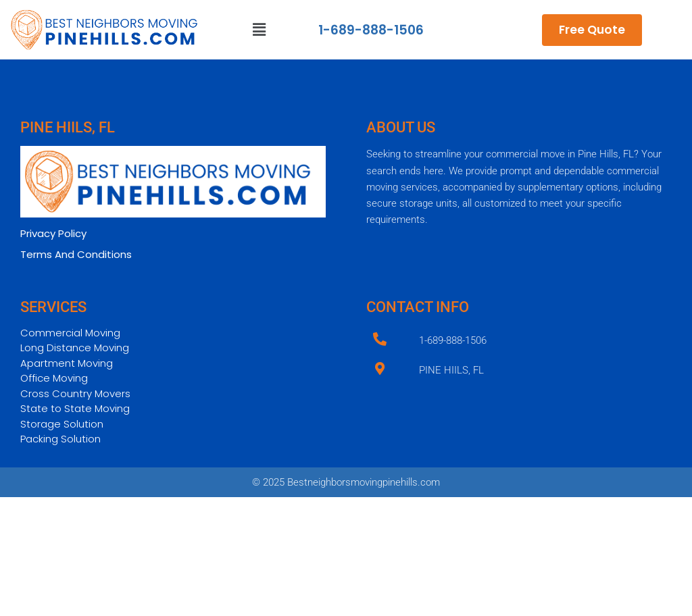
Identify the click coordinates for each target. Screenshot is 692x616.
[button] (259, 30)
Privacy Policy (53, 233)
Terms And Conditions (76, 254)
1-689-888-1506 (371, 30)
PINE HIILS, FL (451, 370)
